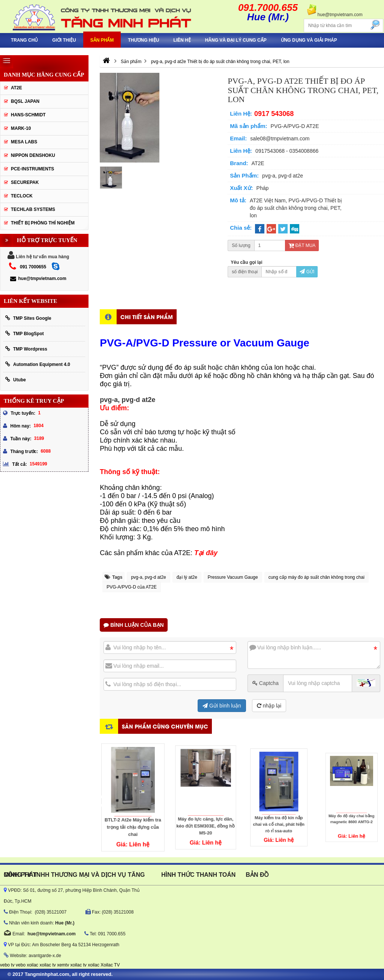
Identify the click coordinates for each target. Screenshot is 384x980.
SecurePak (25, 182)
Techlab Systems (33, 209)
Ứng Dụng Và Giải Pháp (309, 40)
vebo (21, 965)
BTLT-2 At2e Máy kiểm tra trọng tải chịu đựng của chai (133, 813)
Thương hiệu (143, 40)
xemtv (63, 965)
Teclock (22, 196)
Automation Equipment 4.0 (38, 364)
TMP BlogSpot (25, 333)
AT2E (16, 88)
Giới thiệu (64, 40)
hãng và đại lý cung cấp (236, 40)
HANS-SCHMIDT (28, 115)
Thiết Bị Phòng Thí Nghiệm (43, 223)
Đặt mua (302, 245)
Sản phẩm (102, 40)
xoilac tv (47, 965)
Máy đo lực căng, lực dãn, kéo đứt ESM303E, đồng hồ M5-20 (206, 808)
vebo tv (7, 965)
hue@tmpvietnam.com (38, 278)
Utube (16, 380)
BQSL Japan (25, 101)
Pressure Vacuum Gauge (233, 577)
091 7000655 (33, 267)
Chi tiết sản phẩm (147, 317)
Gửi (307, 272)
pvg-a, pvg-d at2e (148, 577)
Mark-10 (21, 128)
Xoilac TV (110, 965)
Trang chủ (24, 40)
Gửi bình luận (222, 706)
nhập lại (269, 706)
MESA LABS (24, 142)
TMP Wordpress (26, 349)
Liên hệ (182, 40)
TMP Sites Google (28, 318)
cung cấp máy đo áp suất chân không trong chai (316, 577)
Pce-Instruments (32, 169)
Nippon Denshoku (33, 155)
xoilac (32, 965)
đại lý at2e (187, 577)
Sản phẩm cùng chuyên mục (165, 726)
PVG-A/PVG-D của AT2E (131, 587)
